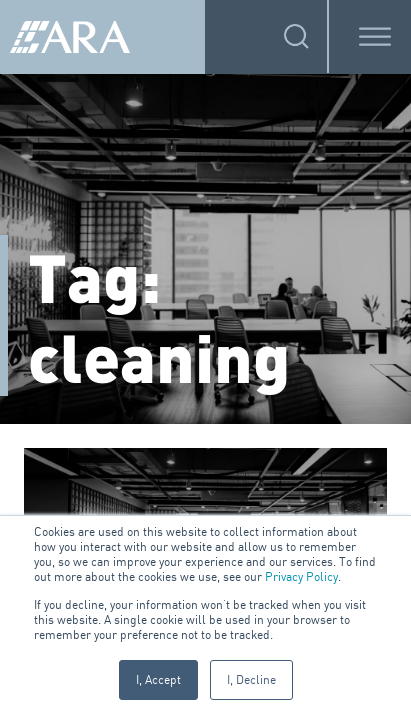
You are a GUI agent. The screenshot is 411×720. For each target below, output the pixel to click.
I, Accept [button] (158, 679)
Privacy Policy (301, 576)
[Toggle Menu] (375, 36)
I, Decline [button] (251, 679)
